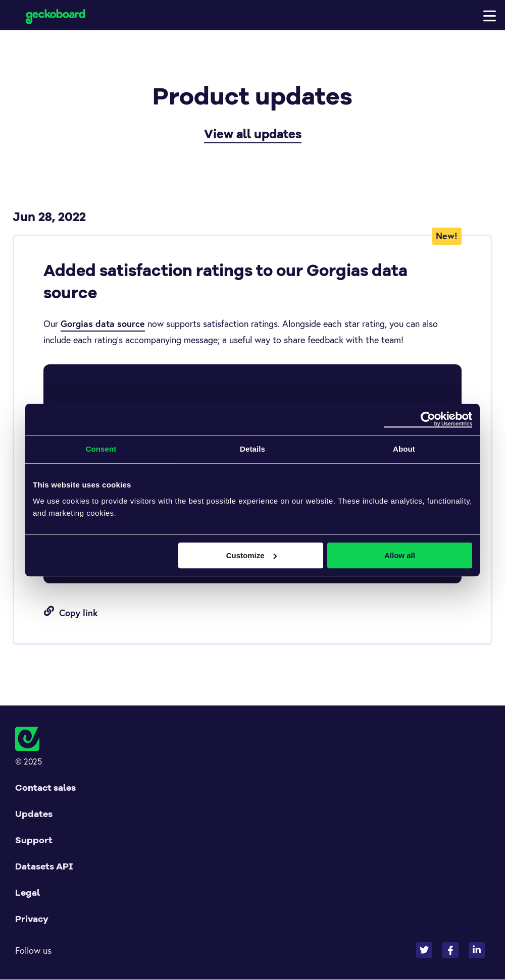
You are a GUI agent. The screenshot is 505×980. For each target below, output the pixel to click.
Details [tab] (252, 449)
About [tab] (404, 449)
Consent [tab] (101, 449)
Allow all (400, 555)
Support (34, 840)
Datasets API (44, 867)
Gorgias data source (103, 324)
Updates (34, 814)
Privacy (32, 919)
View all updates (253, 134)
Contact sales (45, 788)
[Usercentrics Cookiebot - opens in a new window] (428, 419)
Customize (251, 555)
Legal (28, 893)
